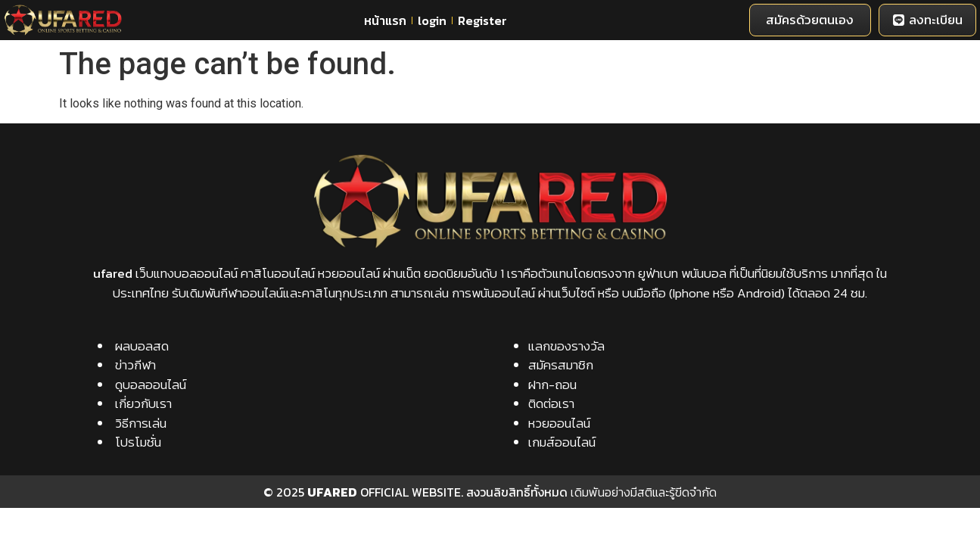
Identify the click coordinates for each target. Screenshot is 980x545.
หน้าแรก (385, 20)
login (432, 20)
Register (482, 20)
